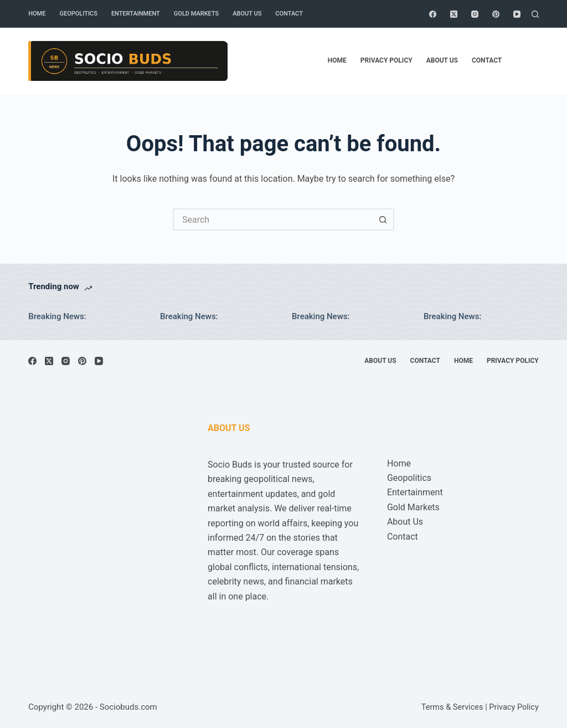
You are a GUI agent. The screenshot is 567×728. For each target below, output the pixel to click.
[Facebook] (433, 14)
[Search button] (383, 219)
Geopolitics (78, 14)
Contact (289, 14)
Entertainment (136, 14)
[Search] (535, 14)
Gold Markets (196, 14)
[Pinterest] (496, 14)
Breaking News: (57, 316)
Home (37, 14)
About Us (247, 14)
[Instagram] (475, 14)
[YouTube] (517, 14)
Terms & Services (452, 707)
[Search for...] (272, 219)
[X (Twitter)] (454, 14)
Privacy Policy (386, 60)
